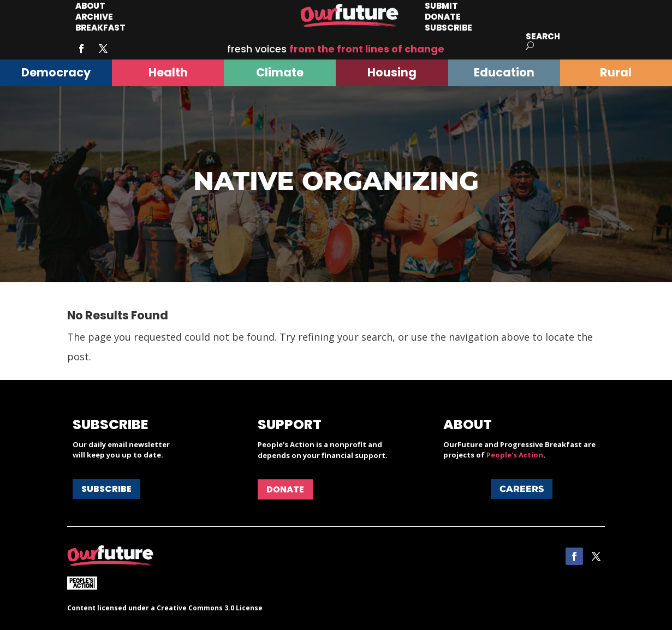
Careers (522, 489)
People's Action (515, 455)
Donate (285, 489)
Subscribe (448, 28)
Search (543, 36)
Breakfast (100, 28)
